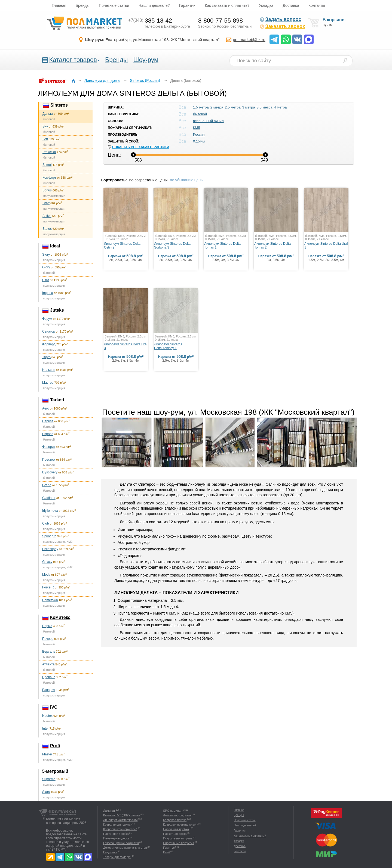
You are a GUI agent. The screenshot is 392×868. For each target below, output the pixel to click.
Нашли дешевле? (154, 5)
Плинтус (169, 848)
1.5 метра (201, 107)
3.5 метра (265, 107)
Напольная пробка (176, 829)
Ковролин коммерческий (120, 829)
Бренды (83, 5)
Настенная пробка (116, 834)
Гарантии (187, 5)
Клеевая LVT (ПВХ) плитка (122, 815)
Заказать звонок (282, 26)
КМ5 (197, 128)
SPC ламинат (173, 811)
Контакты (317, 5)
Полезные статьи (114, 5)
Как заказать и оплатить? (227, 5)
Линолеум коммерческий (120, 820)
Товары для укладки (117, 857)
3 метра (249, 107)
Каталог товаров (73, 60)
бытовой (200, 114)
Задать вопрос (280, 19)
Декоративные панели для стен (125, 848)
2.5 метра (233, 107)
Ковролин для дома (117, 824)
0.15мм (199, 141)
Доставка (291, 5)
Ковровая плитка (175, 820)
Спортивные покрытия (179, 843)
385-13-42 (150, 21)
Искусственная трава (178, 838)
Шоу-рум (146, 60)
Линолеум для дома (177, 815)
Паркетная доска (175, 834)
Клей (166, 852)
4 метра (281, 107)
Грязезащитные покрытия (121, 843)
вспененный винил (208, 121)
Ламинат (109, 811)
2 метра (217, 107)
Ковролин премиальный (180, 824)
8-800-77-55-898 (220, 21)
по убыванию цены (187, 180)
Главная (59, 5)
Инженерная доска (116, 838)
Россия (199, 134)
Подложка (110, 852)
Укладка (266, 5)
